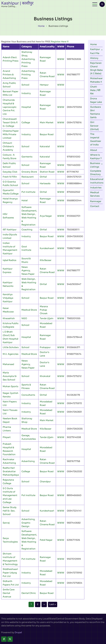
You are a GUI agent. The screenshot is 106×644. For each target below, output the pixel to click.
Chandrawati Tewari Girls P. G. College (10, 123)
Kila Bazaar (46, 260)
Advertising (28, 59)
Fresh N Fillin (10, 177)
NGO (24, 318)
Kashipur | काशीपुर (17, 3)
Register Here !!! (60, 42)
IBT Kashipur (10, 230)
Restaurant (28, 177)
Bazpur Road (47, 134)
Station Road (47, 172)
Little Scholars (11, 347)
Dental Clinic (29, 593)
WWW (61, 59)
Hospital (26, 107)
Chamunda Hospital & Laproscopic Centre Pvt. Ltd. (10, 107)
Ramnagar (96, 201)
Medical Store (29, 310)
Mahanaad (8, 364)
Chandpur (45, 482)
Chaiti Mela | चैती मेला (95, 90)
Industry (26, 93)
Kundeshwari (47, 248)
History (94, 58)
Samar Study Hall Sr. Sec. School (10, 511)
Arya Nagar (46, 216)
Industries (96, 188)
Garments (27, 157)
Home (41, 26)
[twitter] (10, 639)
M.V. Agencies (11, 354)
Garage (25, 435)
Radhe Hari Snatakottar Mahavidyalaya (11, 471)
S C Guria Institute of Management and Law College (10, 495)
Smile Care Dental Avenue (9, 593)
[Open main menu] (95, 4)
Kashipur (95, 49)
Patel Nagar (46, 540)
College (26, 123)
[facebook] (4, 639)
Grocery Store (29, 172)
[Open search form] (102, 4)
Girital (43, 177)
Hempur (44, 85)
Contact (95, 206)
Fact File (95, 53)
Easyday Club (10, 172)
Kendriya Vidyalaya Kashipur (8, 298)
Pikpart (7, 437)
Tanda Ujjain (47, 318)
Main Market (47, 123)
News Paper (28, 274)
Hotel (25, 201)
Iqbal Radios (10, 260)
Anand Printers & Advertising (9, 75)
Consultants (28, 395)
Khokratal (45, 376)
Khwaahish (9, 318)
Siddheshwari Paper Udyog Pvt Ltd (10, 573)
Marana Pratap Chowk (44, 310)
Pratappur (45, 347)
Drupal (18, 632)
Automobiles (29, 439)
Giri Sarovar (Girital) (94, 126)
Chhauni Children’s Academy (8, 146)
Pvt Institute (28, 192)
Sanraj (6, 523)
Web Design (28, 214)
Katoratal (45, 146)
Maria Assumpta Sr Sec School (10, 376)
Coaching (27, 230)
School (25, 85)
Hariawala (45, 183)
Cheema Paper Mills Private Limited (11, 134)
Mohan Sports (10, 386)
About (94, 150)
